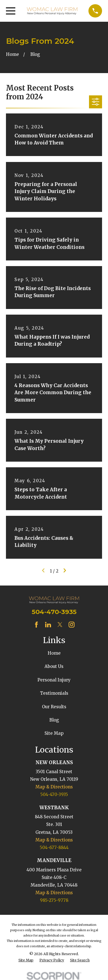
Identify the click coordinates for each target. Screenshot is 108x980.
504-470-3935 (54, 612)
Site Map (54, 733)
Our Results (54, 707)
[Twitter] (60, 625)
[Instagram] (72, 625)
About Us (54, 666)
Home (54, 653)
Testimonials (54, 693)
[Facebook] (36, 625)
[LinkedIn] (48, 625)
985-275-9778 (54, 900)
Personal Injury (54, 680)
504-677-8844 (54, 848)
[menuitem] (26, 960)
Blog (54, 720)
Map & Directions (54, 787)
